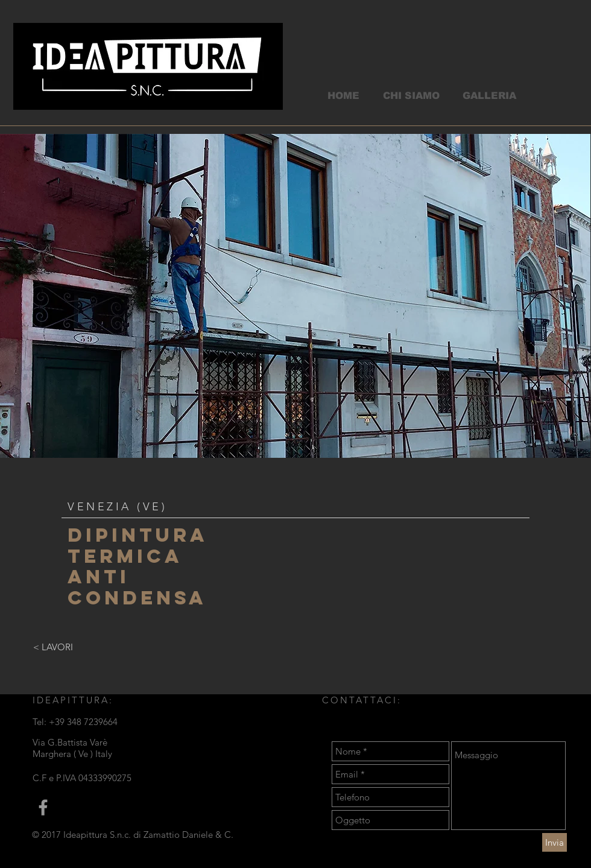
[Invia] (555, 842)
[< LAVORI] (53, 647)
